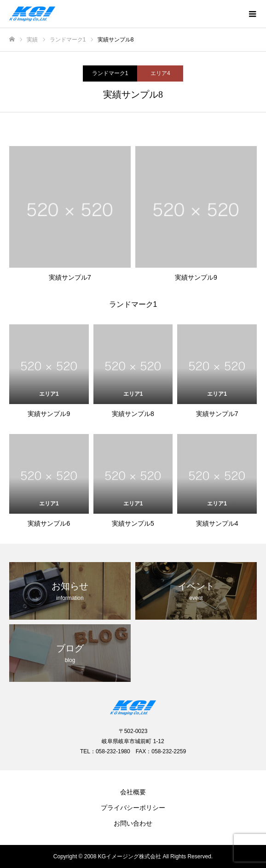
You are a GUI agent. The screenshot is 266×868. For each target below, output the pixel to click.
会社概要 (133, 792)
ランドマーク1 (110, 73)
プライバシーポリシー (133, 808)
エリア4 (160, 73)
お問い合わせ (133, 823)
